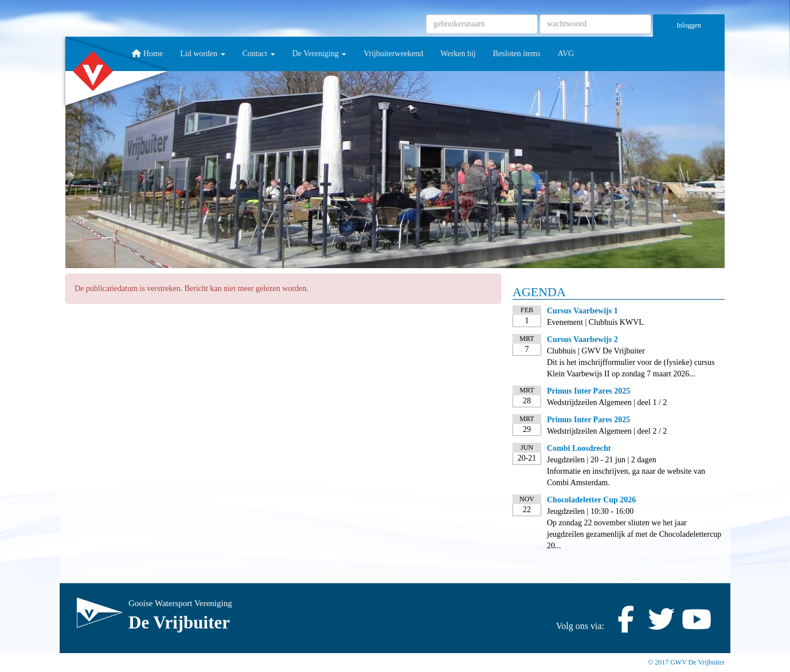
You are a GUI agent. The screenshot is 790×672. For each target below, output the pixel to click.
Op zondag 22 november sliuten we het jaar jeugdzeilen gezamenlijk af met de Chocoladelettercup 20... (634, 534)
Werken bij (458, 54)
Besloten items (517, 54)
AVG (566, 54)
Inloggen (689, 25)
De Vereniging (320, 54)
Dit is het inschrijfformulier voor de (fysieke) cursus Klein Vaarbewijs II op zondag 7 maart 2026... (631, 368)
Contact (259, 54)
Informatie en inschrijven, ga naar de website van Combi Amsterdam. (626, 477)
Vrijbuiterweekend (393, 54)
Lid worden (202, 54)
